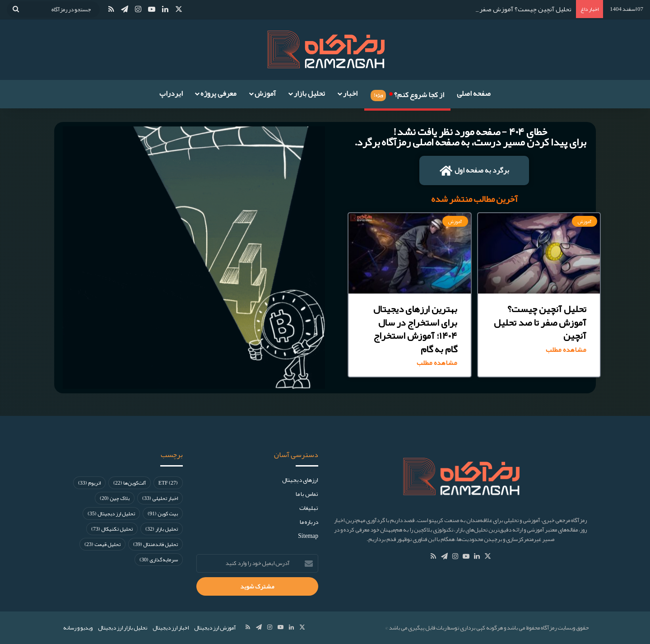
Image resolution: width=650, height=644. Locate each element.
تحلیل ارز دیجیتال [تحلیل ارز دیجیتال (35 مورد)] (111, 513)
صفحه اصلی (474, 93)
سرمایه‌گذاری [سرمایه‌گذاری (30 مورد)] (159, 560)
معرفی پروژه (218, 93)
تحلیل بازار (309, 93)
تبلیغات (309, 508)
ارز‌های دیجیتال (300, 480)
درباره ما (309, 522)
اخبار (350, 93)
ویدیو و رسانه (78, 628)
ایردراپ (171, 93)
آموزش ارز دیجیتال (215, 628)
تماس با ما (307, 494)
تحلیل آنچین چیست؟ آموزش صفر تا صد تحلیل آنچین (499, 9)
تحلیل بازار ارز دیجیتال (123, 628)
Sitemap (308, 536)
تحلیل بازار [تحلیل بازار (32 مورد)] (162, 529)
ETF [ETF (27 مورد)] (168, 483)
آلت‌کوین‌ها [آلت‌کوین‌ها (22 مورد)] (130, 483)
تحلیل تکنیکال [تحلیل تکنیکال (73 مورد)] (112, 529)
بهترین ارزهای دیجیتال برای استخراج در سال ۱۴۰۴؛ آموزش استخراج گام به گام (415, 329)
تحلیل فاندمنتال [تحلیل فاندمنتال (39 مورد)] (156, 544)
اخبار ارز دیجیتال (171, 628)
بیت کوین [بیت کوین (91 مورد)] (163, 513)
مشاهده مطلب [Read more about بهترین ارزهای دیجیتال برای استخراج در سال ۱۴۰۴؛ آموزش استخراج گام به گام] (437, 363)
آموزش (265, 93)
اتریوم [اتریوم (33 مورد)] (89, 483)
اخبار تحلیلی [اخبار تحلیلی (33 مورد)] (160, 498)
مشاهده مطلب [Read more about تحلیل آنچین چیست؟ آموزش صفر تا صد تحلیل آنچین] (566, 350)
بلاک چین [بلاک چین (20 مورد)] (115, 498)
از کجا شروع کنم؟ (407, 93)
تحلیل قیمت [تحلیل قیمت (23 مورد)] (102, 544)
